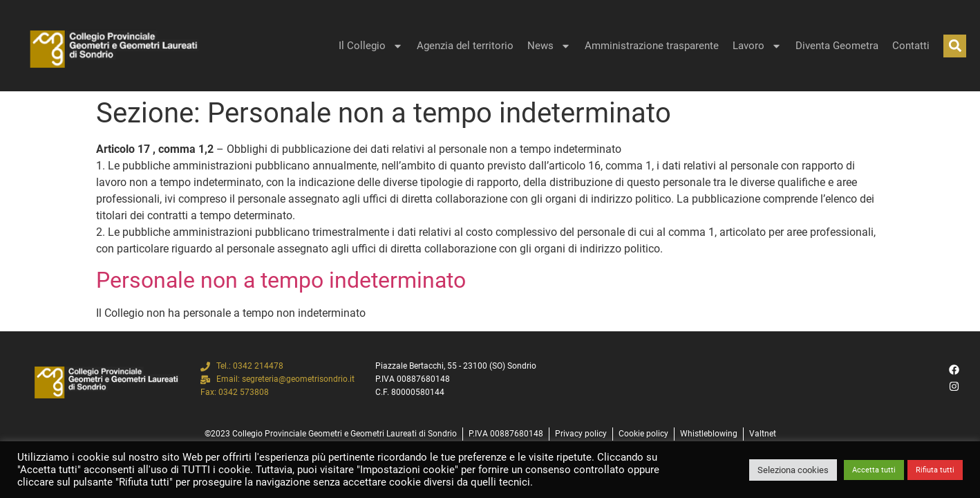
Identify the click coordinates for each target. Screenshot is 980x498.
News (549, 46)
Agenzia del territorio (465, 46)
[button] (955, 46)
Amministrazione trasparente (652, 46)
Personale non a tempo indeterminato (281, 280)
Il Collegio (371, 46)
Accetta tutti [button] (874, 470)
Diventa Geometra (837, 46)
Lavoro (757, 46)
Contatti (911, 46)
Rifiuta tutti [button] (935, 470)
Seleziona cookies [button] (793, 470)
